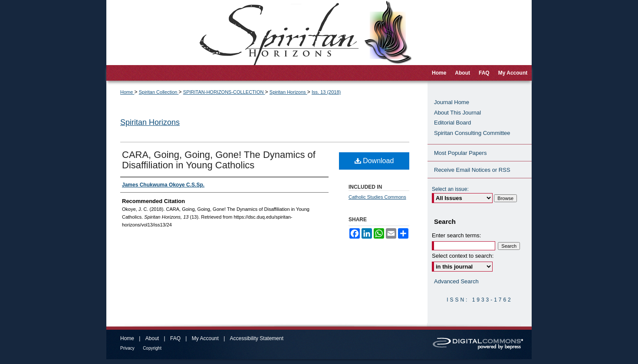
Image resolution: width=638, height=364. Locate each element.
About (152, 338)
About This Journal (457, 113)
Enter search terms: (456, 235)
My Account (205, 338)
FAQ (175, 338)
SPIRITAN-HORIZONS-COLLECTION (224, 92)
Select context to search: (463, 256)
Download (374, 161)
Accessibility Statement (257, 338)
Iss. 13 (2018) (326, 92)
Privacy (127, 348)
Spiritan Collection (159, 92)
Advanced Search (456, 281)
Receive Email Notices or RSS (472, 170)
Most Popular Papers (460, 153)
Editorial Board (452, 123)
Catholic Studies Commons (377, 197)
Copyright (152, 348)
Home (127, 92)
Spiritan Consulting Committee (472, 133)
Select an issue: (450, 189)
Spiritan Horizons (288, 92)
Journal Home (452, 102)
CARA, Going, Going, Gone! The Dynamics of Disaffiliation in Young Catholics (219, 160)
